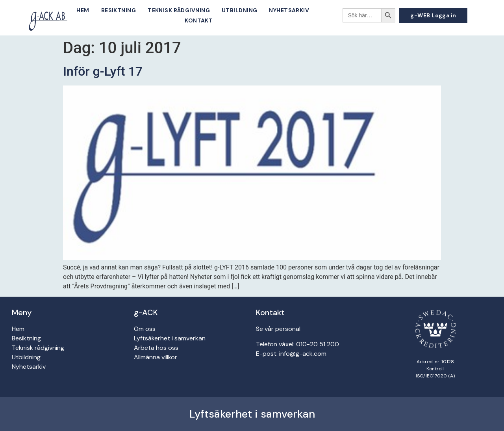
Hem (83, 10)
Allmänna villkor (156, 357)
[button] (433, 15)
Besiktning (119, 10)
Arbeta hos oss (156, 348)
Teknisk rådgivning (179, 10)
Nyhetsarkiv (289, 10)
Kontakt (199, 20)
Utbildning (239, 10)
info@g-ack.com (303, 354)
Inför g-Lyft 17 (103, 71)
